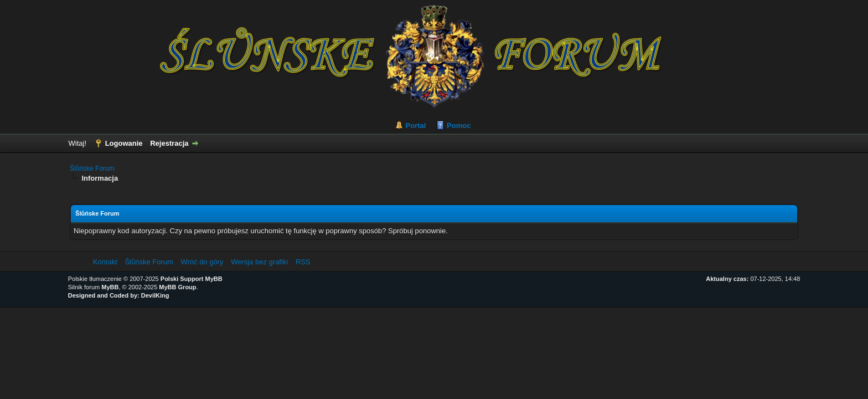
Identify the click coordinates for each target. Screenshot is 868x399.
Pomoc (459, 126)
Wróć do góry (202, 262)
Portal (416, 126)
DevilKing (155, 295)
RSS (303, 262)
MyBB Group (177, 287)
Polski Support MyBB (192, 279)
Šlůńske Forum (92, 168)
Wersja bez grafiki (259, 262)
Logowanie (124, 143)
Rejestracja (169, 143)
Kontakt (105, 262)
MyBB (110, 287)
